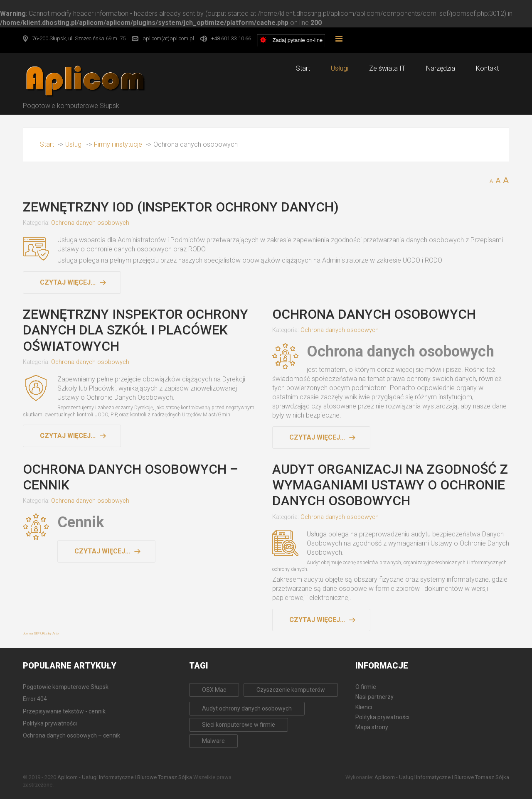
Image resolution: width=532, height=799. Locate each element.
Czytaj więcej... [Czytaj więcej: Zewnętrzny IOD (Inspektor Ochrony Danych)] (68, 282)
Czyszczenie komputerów (291, 690)
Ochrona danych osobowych (90, 223)
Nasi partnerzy (374, 697)
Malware (213, 741)
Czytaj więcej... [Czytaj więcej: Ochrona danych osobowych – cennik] (102, 551)
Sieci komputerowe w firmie (239, 725)
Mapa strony (372, 727)
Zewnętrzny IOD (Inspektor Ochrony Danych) (181, 207)
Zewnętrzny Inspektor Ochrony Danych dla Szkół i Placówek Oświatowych (135, 330)
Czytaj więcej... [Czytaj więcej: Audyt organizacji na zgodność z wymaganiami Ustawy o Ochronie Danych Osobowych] (317, 620)
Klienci (364, 707)
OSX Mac (214, 690)
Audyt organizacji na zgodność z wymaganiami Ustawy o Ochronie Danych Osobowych (390, 485)
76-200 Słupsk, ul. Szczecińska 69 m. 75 (79, 38)
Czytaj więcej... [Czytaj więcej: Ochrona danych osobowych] (317, 437)
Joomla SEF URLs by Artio (41, 633)
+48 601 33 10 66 (231, 38)
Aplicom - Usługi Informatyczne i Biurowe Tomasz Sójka (125, 777)
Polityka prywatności (382, 717)
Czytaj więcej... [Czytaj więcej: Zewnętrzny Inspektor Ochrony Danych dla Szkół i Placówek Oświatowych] (68, 436)
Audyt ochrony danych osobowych (247, 708)
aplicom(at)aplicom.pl (168, 38)
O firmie (366, 687)
